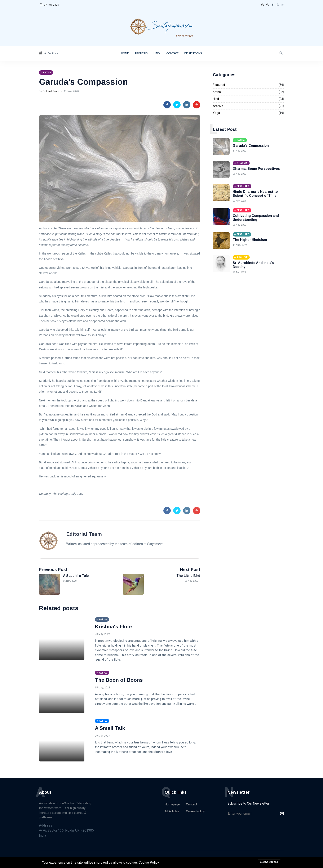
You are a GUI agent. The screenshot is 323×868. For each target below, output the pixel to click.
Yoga (216, 113)
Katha (217, 92)
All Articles (172, 811)
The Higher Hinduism (250, 240)
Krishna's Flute (113, 627)
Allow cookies (269, 862)
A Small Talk (110, 728)
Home (125, 53)
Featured (219, 85)
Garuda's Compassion (83, 82)
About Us (141, 53)
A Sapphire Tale (76, 576)
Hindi (157, 53)
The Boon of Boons (119, 680)
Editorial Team (51, 91)
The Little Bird (188, 576)
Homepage (172, 804)
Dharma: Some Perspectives (256, 169)
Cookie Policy (195, 811)
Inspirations (193, 53)
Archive (218, 106)
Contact (172, 53)
